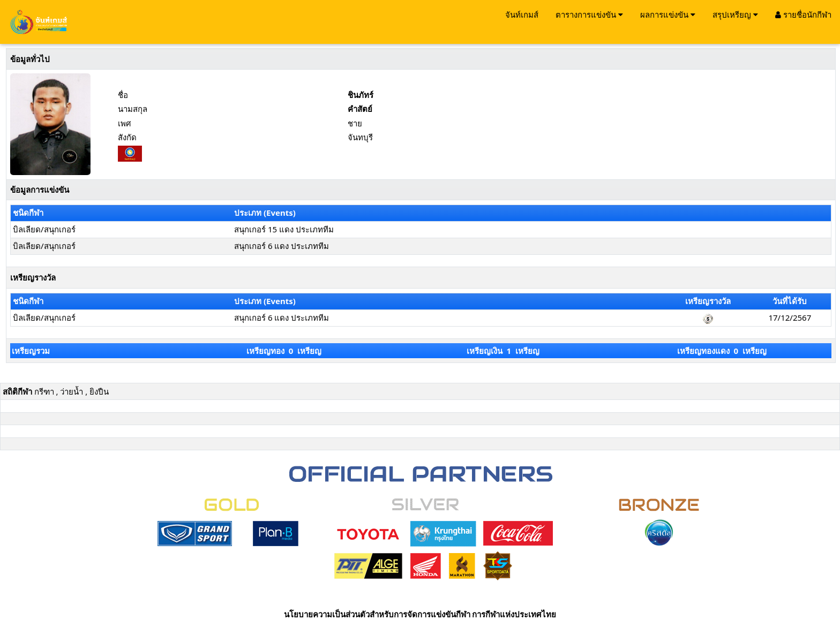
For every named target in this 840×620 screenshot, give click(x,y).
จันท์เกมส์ (522, 14)
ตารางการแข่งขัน (589, 14)
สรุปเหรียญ (735, 14)
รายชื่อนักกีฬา (803, 14)
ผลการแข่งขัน (668, 14)
